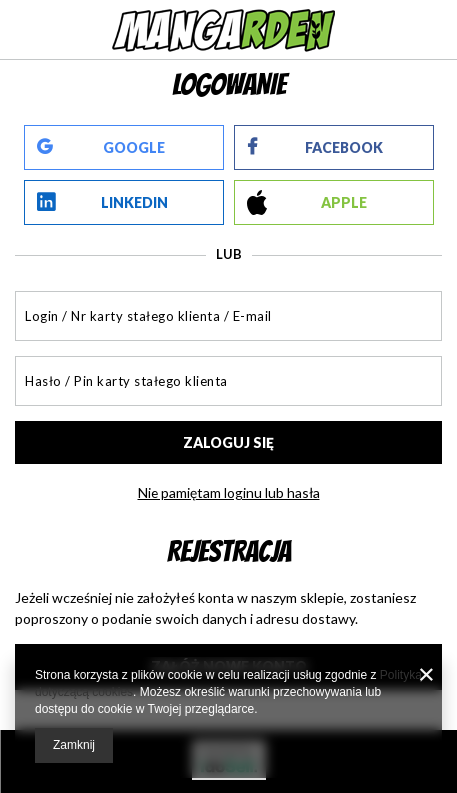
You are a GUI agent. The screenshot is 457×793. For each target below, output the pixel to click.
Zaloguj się (228, 442)
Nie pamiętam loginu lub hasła (229, 492)
